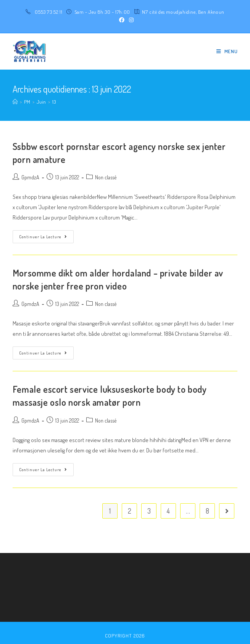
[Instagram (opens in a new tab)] (130, 20)
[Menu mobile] (227, 51)
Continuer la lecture (43, 237)
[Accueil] (15, 102)
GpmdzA (30, 177)
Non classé (106, 177)
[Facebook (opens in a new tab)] (122, 20)
